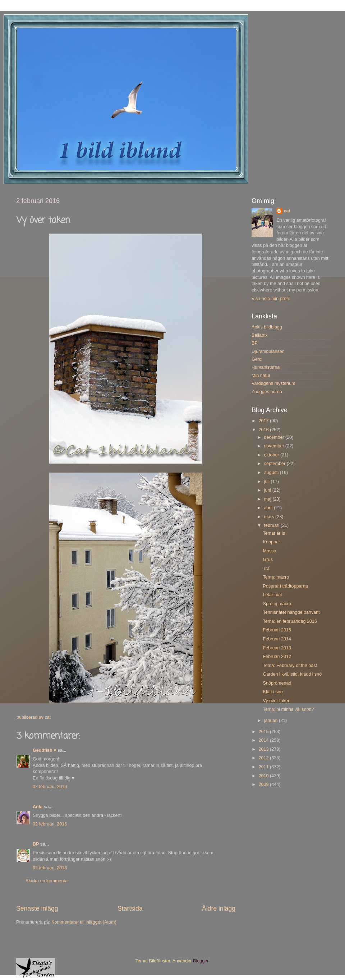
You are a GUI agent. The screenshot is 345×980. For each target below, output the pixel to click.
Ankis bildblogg (267, 327)
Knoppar (271, 542)
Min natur (261, 376)
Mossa (269, 551)
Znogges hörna (267, 392)
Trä (266, 569)
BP (36, 844)
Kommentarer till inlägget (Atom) (84, 922)
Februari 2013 (277, 648)
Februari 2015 (277, 630)
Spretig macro (277, 604)
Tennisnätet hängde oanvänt (291, 612)
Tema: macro (276, 577)
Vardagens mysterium (273, 383)
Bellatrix (260, 335)
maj (268, 499)
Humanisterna (266, 367)
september (275, 464)
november (275, 446)
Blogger (201, 961)
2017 (264, 421)
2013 (264, 749)
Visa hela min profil (271, 299)
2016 (264, 430)
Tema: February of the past (290, 666)
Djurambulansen (268, 351)
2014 (264, 740)
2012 (264, 758)
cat (287, 211)
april (269, 508)
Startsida (130, 908)
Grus (268, 560)
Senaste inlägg (37, 908)
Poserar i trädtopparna (285, 586)
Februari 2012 (277, 657)
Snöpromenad (277, 683)
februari (272, 525)
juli (268, 482)
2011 (264, 767)
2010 (264, 776)
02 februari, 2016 (50, 787)
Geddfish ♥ (45, 750)
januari (272, 721)
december (275, 437)
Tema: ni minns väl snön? (288, 709)
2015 (264, 732)
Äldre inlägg (219, 908)
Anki (38, 807)
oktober (272, 455)
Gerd (257, 359)
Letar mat (272, 595)
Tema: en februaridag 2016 (290, 621)
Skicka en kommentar (47, 881)
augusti (272, 473)
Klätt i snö (273, 692)
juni (268, 490)
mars (270, 517)
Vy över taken (277, 701)
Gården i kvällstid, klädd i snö (292, 674)
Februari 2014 (277, 639)
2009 (264, 785)
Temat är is (274, 533)
